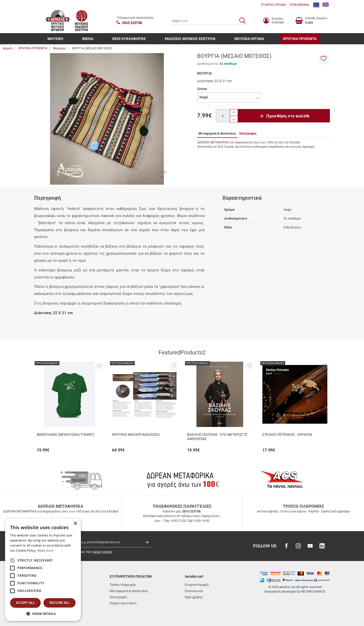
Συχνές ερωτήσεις (123, 603)
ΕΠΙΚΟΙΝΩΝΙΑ (300, 5)
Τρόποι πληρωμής (123, 585)
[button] (324, 58)
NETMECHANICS (313, 591)
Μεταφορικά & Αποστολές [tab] (217, 134)
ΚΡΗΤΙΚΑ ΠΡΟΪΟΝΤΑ (300, 39)
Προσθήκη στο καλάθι (288, 116)
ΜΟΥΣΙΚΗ (55, 39)
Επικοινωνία (194, 591)
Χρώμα (202, 89)
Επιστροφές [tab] (248, 134)
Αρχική (7, 48)
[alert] (43, 570)
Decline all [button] (60, 603)
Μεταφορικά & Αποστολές (129, 591)
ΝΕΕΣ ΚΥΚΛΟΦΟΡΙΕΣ (129, 39)
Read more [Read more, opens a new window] (45, 551)
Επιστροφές (119, 597)
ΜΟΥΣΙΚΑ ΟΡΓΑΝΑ (249, 39)
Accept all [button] (26, 603)
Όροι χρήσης (194, 597)
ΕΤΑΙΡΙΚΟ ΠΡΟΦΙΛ (274, 5)
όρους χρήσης (103, 552)
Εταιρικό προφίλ (197, 585)
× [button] (75, 524)
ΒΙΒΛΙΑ (88, 39)
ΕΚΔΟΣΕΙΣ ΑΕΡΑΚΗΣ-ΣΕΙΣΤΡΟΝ (190, 39)
